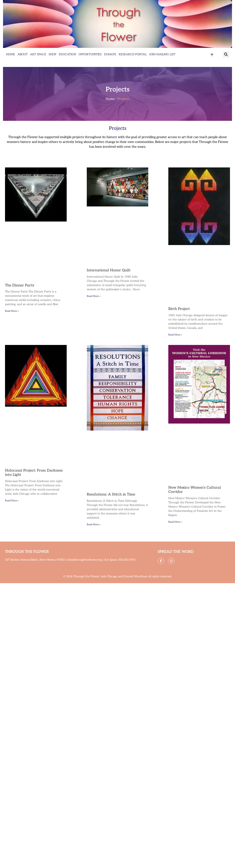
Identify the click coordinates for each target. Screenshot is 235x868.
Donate (110, 54)
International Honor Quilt (109, 270)
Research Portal (133, 54)
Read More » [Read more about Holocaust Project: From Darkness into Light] (12, 501)
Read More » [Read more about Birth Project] (175, 335)
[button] (226, 54)
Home (11, 54)
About (23, 54)
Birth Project (179, 309)
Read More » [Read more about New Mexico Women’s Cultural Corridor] (175, 522)
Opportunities (90, 54)
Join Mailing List (162, 54)
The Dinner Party (20, 285)
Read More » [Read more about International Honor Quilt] (94, 296)
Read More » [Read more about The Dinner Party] (12, 311)
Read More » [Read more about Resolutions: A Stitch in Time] (94, 525)
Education (67, 54)
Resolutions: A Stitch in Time (111, 494)
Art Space (38, 54)
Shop (53, 54)
